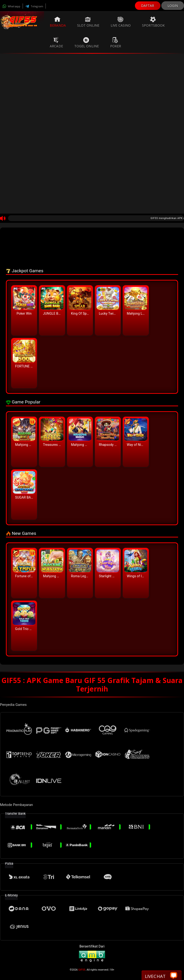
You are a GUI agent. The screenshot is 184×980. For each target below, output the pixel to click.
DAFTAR (148, 6)
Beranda (58, 22)
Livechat (161, 976)
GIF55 (82, 970)
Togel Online (87, 43)
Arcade (56, 43)
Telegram (34, 6)
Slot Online (88, 22)
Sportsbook (153, 22)
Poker (116, 43)
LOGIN (173, 6)
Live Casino (121, 22)
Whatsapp (11, 6)
